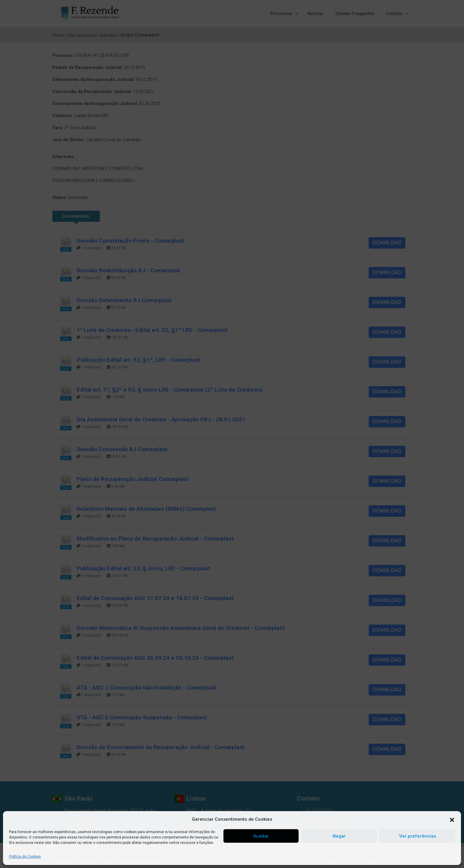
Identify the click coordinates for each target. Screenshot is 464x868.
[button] (452, 820)
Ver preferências (418, 836)
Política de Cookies (25, 857)
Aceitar (261, 836)
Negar (339, 836)
